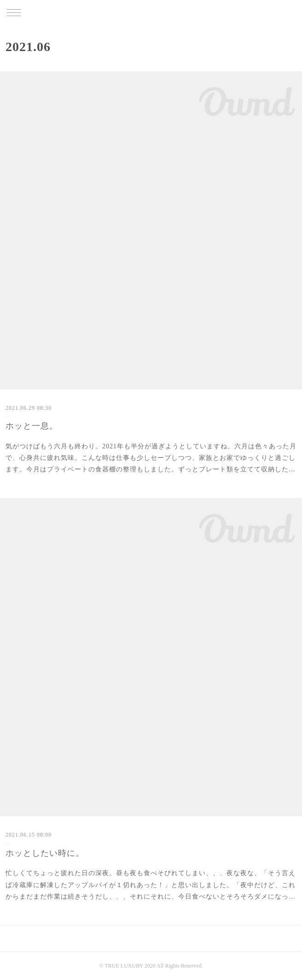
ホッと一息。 (32, 426)
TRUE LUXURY (151, 13)
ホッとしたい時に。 (45, 853)
